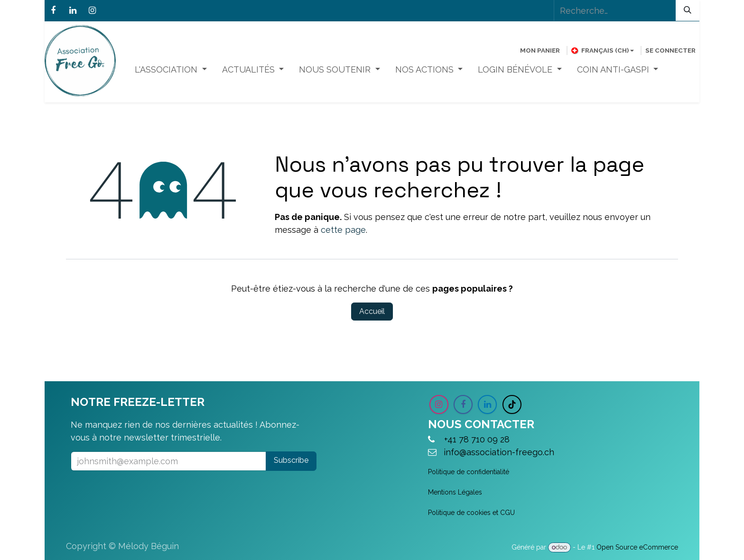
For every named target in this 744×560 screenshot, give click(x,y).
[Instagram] (92, 10)
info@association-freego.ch (499, 452)
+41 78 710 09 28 (479, 439)
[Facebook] (53, 10)
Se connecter (670, 50)
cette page (343, 230)
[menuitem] (171, 69)
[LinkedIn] (73, 10)
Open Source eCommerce (637, 547)
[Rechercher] (688, 10)
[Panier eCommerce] (540, 50)
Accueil (372, 311)
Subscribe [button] (291, 460)
